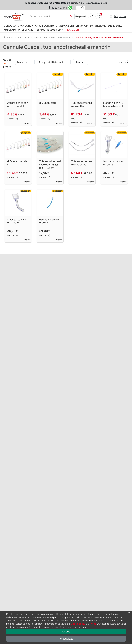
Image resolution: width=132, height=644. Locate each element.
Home (8, 37)
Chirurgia (82, 26)
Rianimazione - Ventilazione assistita (52, 37)
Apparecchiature (46, 26)
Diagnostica (25, 26)
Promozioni (72, 30)
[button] (83, 8)
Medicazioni (66, 26)
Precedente (9, 287)
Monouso (10, 26)
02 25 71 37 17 (58, 8)
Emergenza (115, 26)
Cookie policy (78, 624)
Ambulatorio (12, 30)
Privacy (93, 624)
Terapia (40, 30)
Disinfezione (98, 26)
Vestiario (28, 30)
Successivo (22, 287)
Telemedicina (55, 30)
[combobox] (79, 8)
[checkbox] (32, 62)
